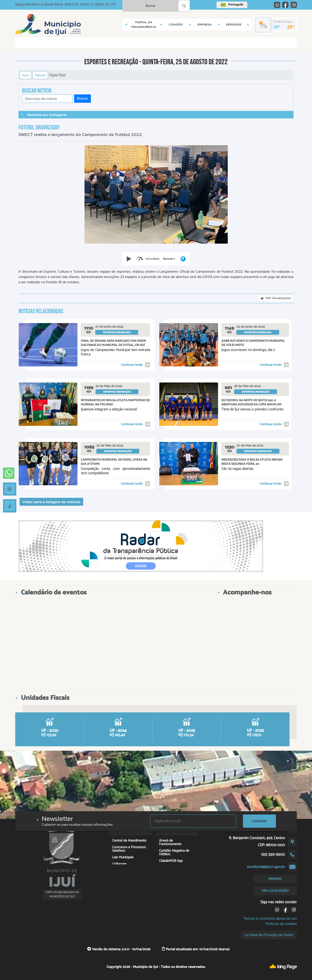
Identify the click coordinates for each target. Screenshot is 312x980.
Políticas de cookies (281, 924)
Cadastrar (259, 821)
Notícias (40, 75)
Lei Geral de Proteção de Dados (269, 935)
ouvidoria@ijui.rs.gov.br (266, 867)
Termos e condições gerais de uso (270, 918)
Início (26, 75)
